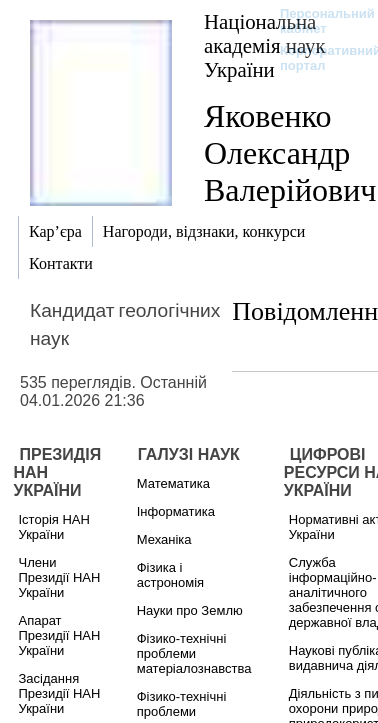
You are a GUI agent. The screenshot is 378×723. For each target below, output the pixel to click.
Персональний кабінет (317, 21)
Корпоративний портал (317, 58)
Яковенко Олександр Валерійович (290, 153)
